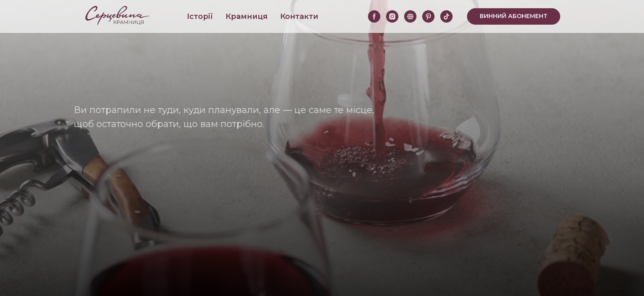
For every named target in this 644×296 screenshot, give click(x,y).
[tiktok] (446, 16)
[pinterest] (428, 16)
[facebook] (374, 16)
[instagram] (392, 16)
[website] (410, 16)
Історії (200, 16)
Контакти (299, 16)
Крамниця (247, 16)
